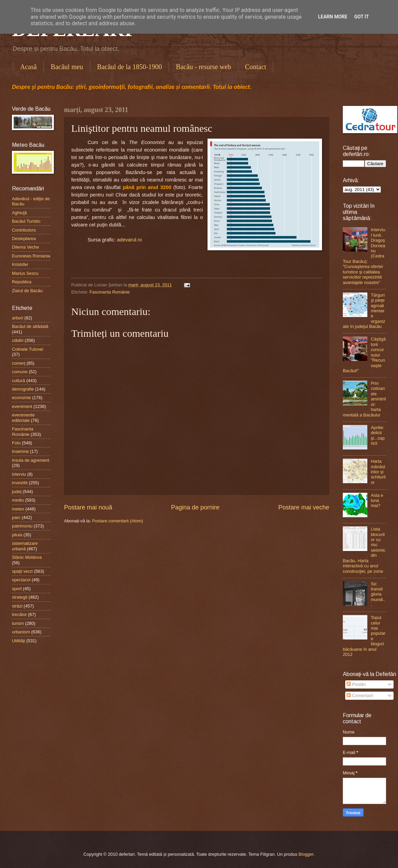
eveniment (22, 406)
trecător (19, 614)
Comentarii (360, 696)
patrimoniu (22, 526)
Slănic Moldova (27, 557)
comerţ (19, 363)
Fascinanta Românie (110, 292)
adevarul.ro (129, 240)
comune (20, 372)
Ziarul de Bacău (27, 291)
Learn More (333, 17)
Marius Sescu (25, 273)
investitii (20, 483)
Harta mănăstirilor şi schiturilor (378, 472)
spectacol (21, 580)
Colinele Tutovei (28, 349)
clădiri (18, 340)
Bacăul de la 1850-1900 (130, 67)
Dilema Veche (25, 247)
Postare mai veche (304, 507)
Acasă (28, 67)
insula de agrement (31, 460)
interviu (19, 474)
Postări (356, 684)
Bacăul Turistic (26, 221)
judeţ (17, 492)
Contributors (24, 230)
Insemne (20, 451)
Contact (256, 67)
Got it (361, 17)
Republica (22, 282)
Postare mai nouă (88, 507)
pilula (17, 535)
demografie (23, 389)
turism (18, 623)
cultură (19, 381)
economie (21, 398)
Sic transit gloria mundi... (378, 594)
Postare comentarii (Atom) (118, 521)
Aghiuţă (19, 213)
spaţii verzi (22, 571)
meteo (18, 509)
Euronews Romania (31, 256)
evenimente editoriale (23, 417)
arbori (18, 318)
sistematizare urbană (25, 546)
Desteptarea (24, 239)
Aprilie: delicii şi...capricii (378, 435)
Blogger (306, 854)
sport (17, 589)
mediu (18, 500)
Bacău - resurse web (203, 67)
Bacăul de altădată (30, 326)
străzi (17, 606)
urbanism (21, 632)
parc (16, 517)
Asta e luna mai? (377, 501)
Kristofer (20, 264)
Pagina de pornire (195, 507)
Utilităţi (19, 641)
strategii (20, 597)
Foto (16, 443)
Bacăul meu (67, 67)
